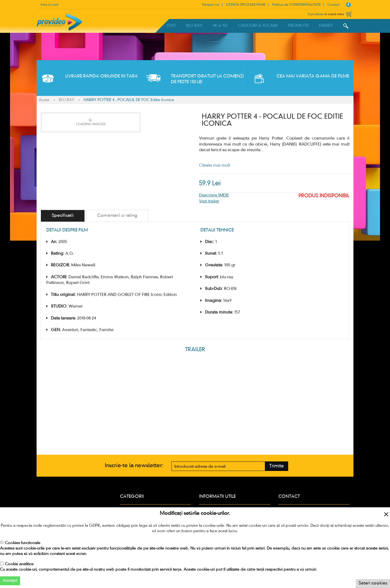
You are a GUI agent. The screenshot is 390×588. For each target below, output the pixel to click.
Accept (10, 581)
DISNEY (326, 26)
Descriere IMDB (214, 195)
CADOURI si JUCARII (258, 26)
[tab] (63, 216)
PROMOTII (298, 26)
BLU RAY (194, 26)
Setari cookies (373, 583)
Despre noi (211, 5)
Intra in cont (50, 5)
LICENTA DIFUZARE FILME (246, 5)
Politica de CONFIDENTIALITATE (296, 5)
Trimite (277, 466)
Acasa (44, 100)
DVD (171, 26)
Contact (334, 5)
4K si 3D (220, 26)
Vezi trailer (209, 201)
